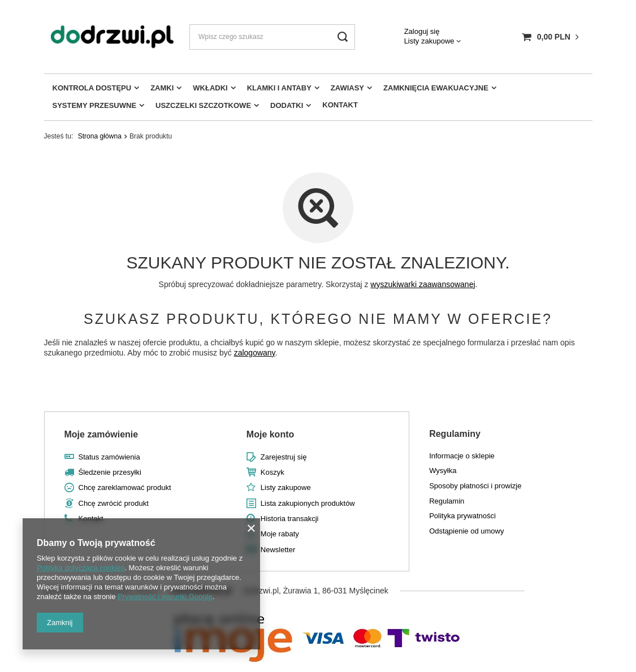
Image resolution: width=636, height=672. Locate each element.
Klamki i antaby (279, 88)
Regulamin (447, 501)
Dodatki (287, 105)
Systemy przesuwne (95, 105)
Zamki (162, 88)
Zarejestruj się (284, 457)
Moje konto (270, 434)
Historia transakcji (290, 519)
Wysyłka (443, 471)
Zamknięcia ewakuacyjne (436, 88)
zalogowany (255, 353)
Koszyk (272, 472)
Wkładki (210, 88)
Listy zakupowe (429, 41)
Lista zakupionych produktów (308, 503)
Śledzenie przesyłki (110, 472)
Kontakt (340, 105)
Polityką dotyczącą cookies (81, 568)
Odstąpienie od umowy (466, 531)
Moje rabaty (280, 534)
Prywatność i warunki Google (165, 597)
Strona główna (100, 136)
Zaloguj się (422, 31)
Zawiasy (347, 88)
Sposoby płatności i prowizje (475, 486)
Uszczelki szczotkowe (203, 105)
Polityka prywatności (462, 516)
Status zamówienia (109, 457)
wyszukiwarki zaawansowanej (423, 284)
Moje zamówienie (101, 434)
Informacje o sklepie (462, 456)
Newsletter (278, 550)
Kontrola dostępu (92, 88)
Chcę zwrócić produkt (114, 503)
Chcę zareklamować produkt (125, 487)
